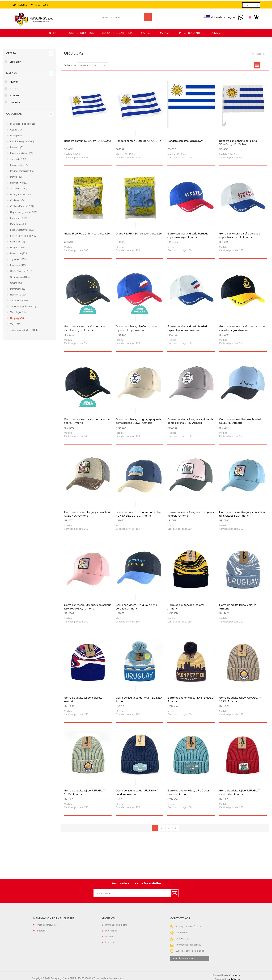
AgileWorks (234, 977)
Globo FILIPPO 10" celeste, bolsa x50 (139, 232)
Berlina (14, 87)
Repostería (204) (19, 293)
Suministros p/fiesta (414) (23, 304)
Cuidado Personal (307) (22, 204)
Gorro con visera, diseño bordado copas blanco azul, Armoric (240, 233)
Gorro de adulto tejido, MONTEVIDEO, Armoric (139, 698)
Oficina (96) (16, 281)
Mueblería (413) (18, 263)
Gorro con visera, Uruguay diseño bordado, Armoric (136, 605)
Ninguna (15, 100)
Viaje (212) (16, 322)
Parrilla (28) (16, 175)
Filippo (14, 80)
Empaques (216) (19, 216)
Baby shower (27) (19, 181)
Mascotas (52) (17, 145)
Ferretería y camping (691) (24, 234)
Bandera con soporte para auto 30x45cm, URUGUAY (238, 141)
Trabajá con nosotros (183, 957)
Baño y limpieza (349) (21, 193)
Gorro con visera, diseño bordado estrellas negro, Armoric (84, 326)
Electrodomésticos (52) (22, 151)
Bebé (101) (16, 134)
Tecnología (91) (18, 310)
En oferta (16, 60)
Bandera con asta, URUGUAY (186, 139)
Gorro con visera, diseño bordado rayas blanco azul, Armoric (188, 326)
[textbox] (122, 17)
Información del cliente (116, 923)
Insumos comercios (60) (22, 169)
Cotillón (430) (17, 198)
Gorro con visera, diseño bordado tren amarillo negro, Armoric (242, 326)
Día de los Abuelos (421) (23, 122)
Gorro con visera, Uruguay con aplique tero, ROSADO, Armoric (88, 605)
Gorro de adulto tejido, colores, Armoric (186, 605)
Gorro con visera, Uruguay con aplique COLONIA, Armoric (88, 512)
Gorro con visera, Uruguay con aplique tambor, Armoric (191, 512)
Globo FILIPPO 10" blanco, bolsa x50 (87, 232)
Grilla (257, 63)
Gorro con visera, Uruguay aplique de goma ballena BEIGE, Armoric (139, 419)
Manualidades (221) (20, 163)
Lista (263, 63)
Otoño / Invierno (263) (21, 269)
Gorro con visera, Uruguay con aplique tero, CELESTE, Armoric (243, 512)
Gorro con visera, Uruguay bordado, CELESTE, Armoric (241, 419)
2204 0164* (182, 931)
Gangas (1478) (18, 246)
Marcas (11, 71)
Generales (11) (18, 240)
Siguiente (176, 826)
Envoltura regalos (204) (22, 140)
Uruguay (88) (17, 316)
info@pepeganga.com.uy (189, 943)
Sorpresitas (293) (19, 299)
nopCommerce (233, 973)
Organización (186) (20, 275)
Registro (24, 4)
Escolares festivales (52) (22, 228)
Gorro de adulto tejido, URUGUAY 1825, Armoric (240, 698)
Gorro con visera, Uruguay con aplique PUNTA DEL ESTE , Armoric (139, 512)
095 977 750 (239, 16)
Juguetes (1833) (18, 257)
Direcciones (111, 929)
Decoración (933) (19, 251)
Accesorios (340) (19, 187)
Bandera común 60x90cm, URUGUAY (88, 139)
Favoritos (110, 940)
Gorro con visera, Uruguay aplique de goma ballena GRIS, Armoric (190, 419)
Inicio (258, 52)
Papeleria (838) (18, 222)
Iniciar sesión (44, 4)
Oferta (11, 51)
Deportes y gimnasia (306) (24, 210)
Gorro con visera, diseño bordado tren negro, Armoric (87, 419)
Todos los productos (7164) (24, 328)
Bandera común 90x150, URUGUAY (138, 139)
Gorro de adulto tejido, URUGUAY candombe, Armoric (240, 790)
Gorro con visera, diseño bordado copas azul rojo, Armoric (188, 233)
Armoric (15, 94)
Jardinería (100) (18, 157)
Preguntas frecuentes (47, 923)
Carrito (254, 16)
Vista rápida (88, 131)
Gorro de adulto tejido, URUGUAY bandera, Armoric (137, 790)
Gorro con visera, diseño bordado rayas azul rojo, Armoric (136, 326)
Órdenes (109, 935)
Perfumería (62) (18, 287)
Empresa (41, 929)
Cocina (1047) (17, 128)
